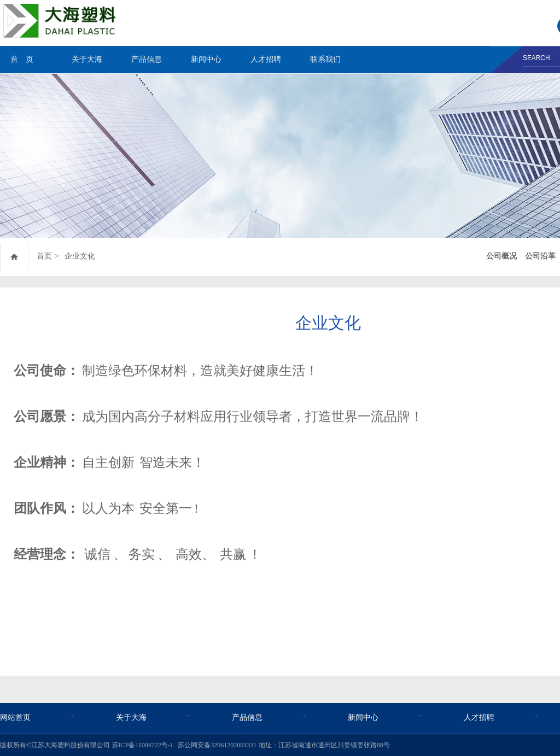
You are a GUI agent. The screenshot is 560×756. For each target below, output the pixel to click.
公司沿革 (540, 256)
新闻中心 (206, 59)
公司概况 (501, 256)
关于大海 (87, 59)
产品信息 (147, 59)
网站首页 (15, 717)
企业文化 (80, 256)
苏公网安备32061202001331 (217, 745)
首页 (44, 256)
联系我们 (325, 59)
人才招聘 (266, 59)
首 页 (22, 59)
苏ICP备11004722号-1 (143, 745)
